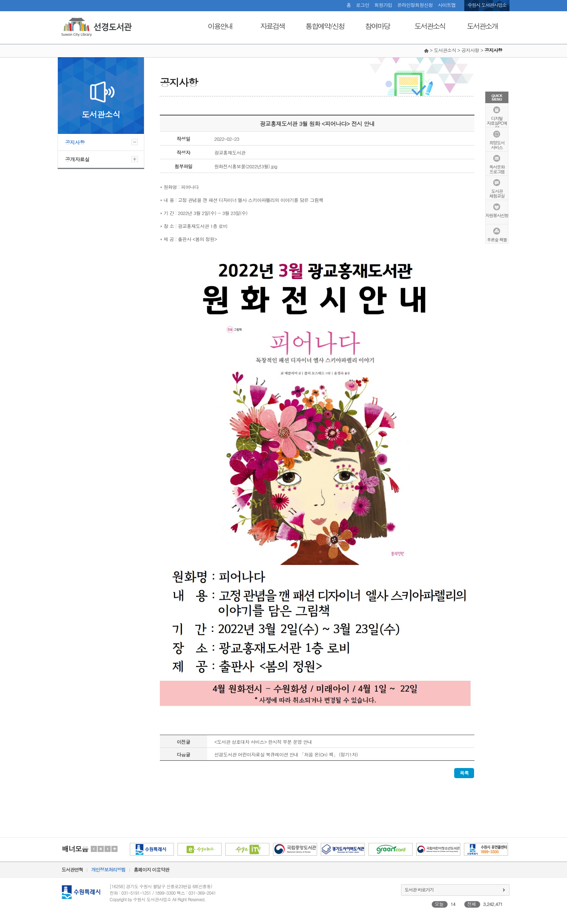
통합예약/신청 (325, 26)
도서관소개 (482, 26)
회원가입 (383, 5)
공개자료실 (77, 159)
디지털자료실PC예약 (497, 123)
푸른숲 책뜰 (497, 239)
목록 (464, 773)
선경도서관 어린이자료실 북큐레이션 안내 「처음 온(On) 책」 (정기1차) (286, 754)
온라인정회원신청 (415, 5)
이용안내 (220, 26)
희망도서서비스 (497, 144)
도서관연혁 (72, 870)
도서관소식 (430, 26)
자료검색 (273, 26)
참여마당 (378, 26)
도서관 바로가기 (419, 889)
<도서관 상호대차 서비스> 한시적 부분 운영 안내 (263, 742)
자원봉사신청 (497, 215)
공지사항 (75, 142)
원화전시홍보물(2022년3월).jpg (246, 166)
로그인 (363, 5)
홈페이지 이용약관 (152, 870)
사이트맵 (447, 5)
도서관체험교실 (497, 193)
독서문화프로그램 (497, 169)
